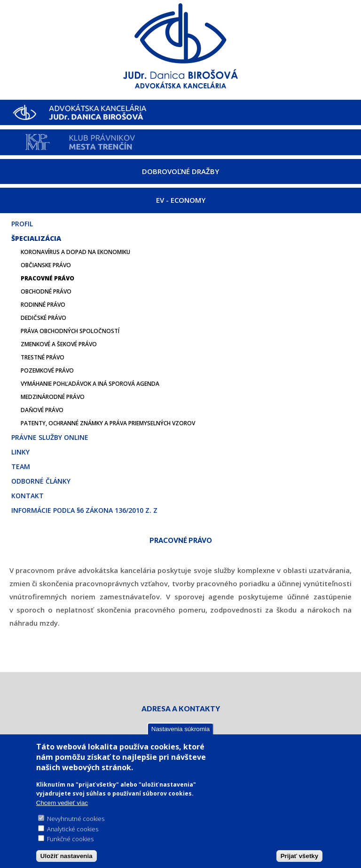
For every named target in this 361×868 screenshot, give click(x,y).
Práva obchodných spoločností (70, 331)
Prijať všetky (299, 857)
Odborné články (41, 481)
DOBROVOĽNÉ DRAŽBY (180, 171)
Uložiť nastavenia (67, 857)
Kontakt (27, 496)
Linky (20, 452)
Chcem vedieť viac (62, 803)
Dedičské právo (43, 318)
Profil (22, 224)
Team (21, 466)
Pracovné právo (47, 278)
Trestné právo (43, 357)
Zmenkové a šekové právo (59, 344)
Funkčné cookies (70, 840)
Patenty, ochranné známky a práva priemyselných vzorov (108, 423)
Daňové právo (42, 410)
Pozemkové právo (47, 370)
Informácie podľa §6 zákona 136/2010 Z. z (84, 510)
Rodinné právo (43, 305)
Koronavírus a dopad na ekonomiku (75, 252)
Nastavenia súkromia (180, 729)
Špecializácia (36, 238)
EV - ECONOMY (181, 200)
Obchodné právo (46, 291)
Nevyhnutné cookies (76, 820)
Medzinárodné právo (53, 397)
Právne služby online (50, 437)
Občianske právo (46, 265)
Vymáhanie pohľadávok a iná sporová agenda (90, 384)
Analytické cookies (73, 829)
